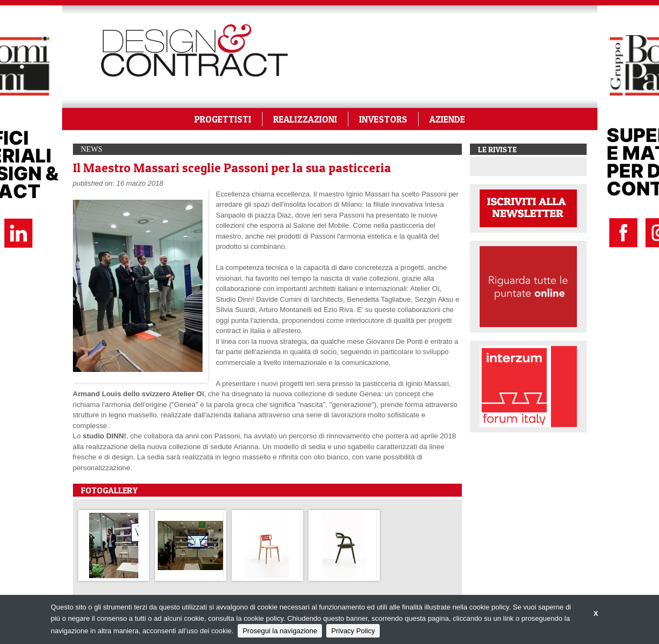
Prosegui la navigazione (280, 631)
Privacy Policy (353, 631)
